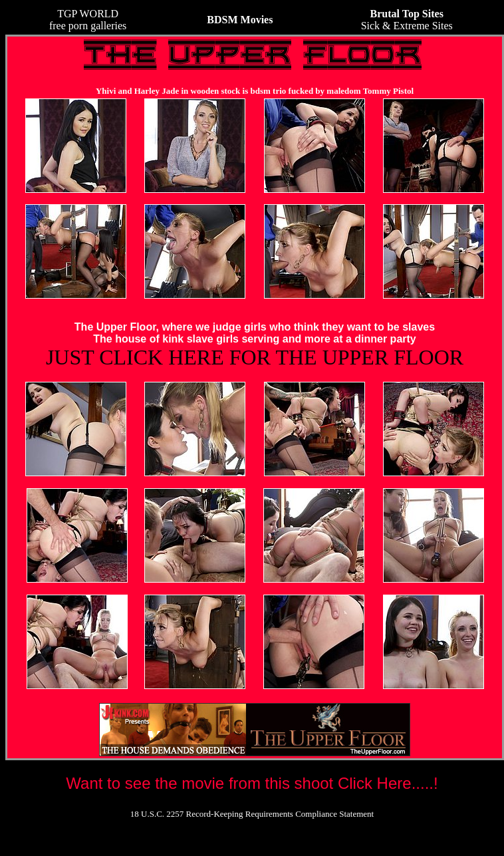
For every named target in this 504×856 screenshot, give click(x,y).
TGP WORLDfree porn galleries (88, 20)
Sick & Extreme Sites (407, 20)
